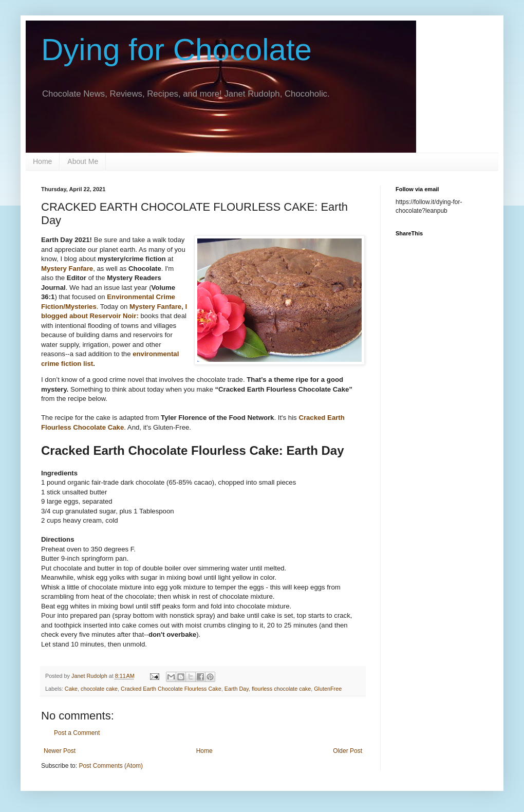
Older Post (348, 751)
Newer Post (60, 751)
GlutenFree (328, 689)
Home (42, 161)
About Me (83, 161)
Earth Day (237, 689)
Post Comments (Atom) (111, 766)
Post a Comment (77, 733)
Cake (71, 689)
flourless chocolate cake (281, 689)
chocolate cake (99, 689)
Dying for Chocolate (176, 50)
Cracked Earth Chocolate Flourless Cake (171, 689)
